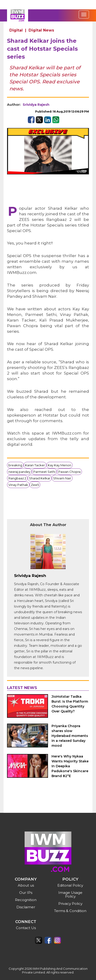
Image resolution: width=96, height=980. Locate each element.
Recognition (26, 900)
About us (26, 885)
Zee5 (35, 485)
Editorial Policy (70, 885)
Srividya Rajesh (36, 105)
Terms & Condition (70, 911)
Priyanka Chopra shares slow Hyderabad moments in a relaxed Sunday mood (70, 736)
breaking (15, 465)
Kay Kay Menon (59, 465)
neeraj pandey (19, 472)
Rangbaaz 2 (17, 478)
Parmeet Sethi (44, 472)
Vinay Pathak (18, 485)
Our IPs (26, 893)
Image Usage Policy (70, 894)
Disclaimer (26, 907)
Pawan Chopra (69, 472)
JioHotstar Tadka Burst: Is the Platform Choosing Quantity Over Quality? (70, 704)
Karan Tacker (35, 465)
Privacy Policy (70, 904)
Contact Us (26, 928)
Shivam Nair (62, 478)
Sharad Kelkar (40, 478)
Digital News (41, 30)
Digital (16, 30)
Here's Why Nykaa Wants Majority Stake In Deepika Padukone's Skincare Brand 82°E (70, 766)
